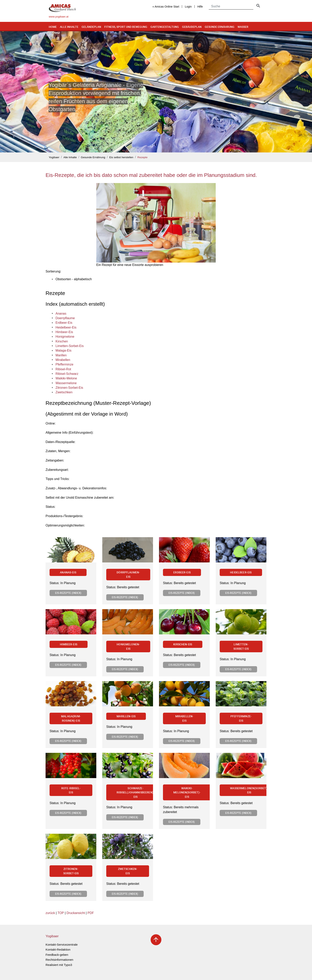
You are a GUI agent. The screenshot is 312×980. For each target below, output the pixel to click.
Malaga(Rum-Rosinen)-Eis (71, 718)
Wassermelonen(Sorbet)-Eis (249, 790)
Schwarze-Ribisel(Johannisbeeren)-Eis (136, 792)
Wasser (243, 27)
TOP (61, 913)
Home (53, 27)
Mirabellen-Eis (184, 718)
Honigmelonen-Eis (128, 646)
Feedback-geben (57, 955)
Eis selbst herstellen (121, 157)
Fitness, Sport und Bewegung (126, 27)
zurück (50, 913)
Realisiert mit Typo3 (59, 965)
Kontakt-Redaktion (58, 949)
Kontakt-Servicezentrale (62, 945)
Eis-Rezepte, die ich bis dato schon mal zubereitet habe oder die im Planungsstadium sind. (151, 175)
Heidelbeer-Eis (241, 572)
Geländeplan (91, 27)
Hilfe (200, 7)
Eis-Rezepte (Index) (68, 593)
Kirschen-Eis (183, 644)
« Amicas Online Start (166, 7)
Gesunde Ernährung (220, 27)
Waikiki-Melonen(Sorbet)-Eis (187, 792)
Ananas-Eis (68, 572)
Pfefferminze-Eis (241, 718)
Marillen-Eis (126, 716)
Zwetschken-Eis (128, 871)
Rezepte (143, 157)
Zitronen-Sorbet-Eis (71, 871)
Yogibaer (54, 157)
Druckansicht (76, 913)
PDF (91, 913)
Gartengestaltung (165, 27)
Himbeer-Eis (69, 644)
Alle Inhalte (69, 27)
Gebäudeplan (192, 27)
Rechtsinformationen (59, 960)
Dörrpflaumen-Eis (128, 574)
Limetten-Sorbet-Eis (241, 646)
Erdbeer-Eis (182, 572)
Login (188, 7)
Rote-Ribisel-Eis (71, 790)
